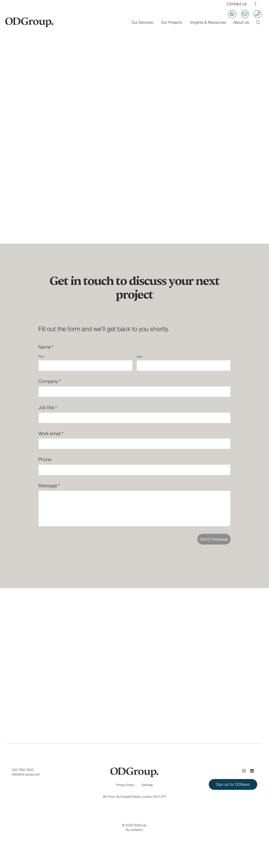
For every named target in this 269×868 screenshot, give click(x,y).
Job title (48, 408)
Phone (45, 460)
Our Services (142, 22)
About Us (241, 22)
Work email (51, 434)
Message (49, 486)
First (41, 356)
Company (50, 381)
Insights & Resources (208, 22)
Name (46, 347)
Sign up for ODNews (233, 784)
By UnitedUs (134, 830)
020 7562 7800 (23, 770)
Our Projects (172, 22)
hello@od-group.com (26, 774)
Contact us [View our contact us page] (237, 4)
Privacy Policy (125, 785)
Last (139, 356)
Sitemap (147, 785)
